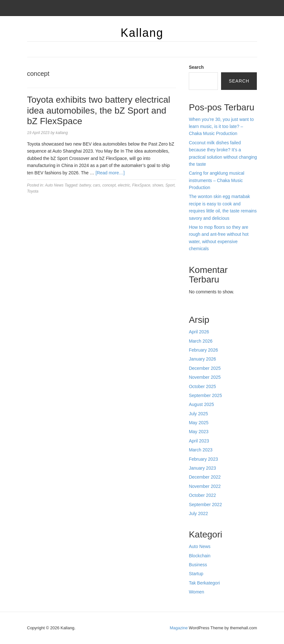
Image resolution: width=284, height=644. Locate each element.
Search (196, 67)
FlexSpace (141, 185)
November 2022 (205, 486)
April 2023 (199, 441)
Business (198, 565)
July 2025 (198, 414)
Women (196, 592)
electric (124, 185)
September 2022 (205, 505)
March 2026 (201, 341)
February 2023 (203, 459)
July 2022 (198, 513)
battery (85, 185)
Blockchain (200, 556)
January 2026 (202, 359)
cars (97, 185)
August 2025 (201, 404)
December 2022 (205, 477)
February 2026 (203, 350)
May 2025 (199, 423)
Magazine (179, 628)
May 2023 (199, 432)
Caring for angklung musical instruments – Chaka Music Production (217, 180)
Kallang (142, 33)
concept (109, 185)
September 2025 (205, 395)
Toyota (33, 191)
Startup (196, 574)
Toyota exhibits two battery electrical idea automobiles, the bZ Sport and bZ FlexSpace (99, 110)
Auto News (54, 185)
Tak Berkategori (204, 583)
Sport (170, 185)
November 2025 (205, 377)
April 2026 (199, 332)
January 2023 (202, 468)
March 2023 (201, 450)
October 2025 (202, 386)
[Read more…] (110, 173)
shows (158, 185)
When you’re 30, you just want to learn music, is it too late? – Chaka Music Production (221, 127)
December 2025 (205, 368)
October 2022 (202, 495)
